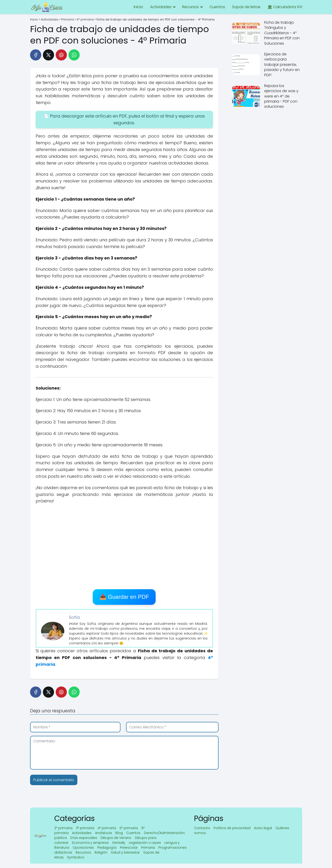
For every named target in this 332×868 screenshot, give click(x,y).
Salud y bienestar (125, 852)
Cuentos (217, 7)
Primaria (148, 848)
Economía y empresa (90, 843)
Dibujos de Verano (116, 838)
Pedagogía (107, 848)
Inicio (138, 7)
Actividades (161, 7)
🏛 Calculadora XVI (285, 7)
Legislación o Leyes (145, 843)
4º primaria (107, 828)
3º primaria (85, 828)
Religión (101, 852)
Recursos (190, 7)
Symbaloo (76, 857)
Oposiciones (83, 848)
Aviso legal (263, 828)
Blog (119, 833)
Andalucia (103, 833)
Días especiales (84, 838)
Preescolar (129, 848)
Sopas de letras (246, 7)
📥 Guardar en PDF (124, 597)
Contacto (202, 828)
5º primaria (129, 828)
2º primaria (63, 828)
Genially (119, 843)
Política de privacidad (232, 828)
